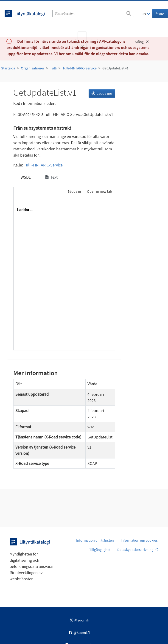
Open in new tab (99, 191)
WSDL (25, 177)
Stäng (142, 42)
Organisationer (33, 68)
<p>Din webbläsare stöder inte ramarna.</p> (64, 274)
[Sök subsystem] (93, 13)
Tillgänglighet (100, 550)
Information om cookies (139, 540)
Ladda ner (102, 93)
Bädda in (74, 191)
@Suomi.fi (79, 633)
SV (146, 14)
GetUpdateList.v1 (115, 68)
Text (52, 177)
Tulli (53, 68)
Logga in (160, 15)
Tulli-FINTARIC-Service (80, 68)
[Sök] (129, 13)
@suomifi (79, 620)
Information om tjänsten (95, 540)
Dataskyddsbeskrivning (137, 550)
